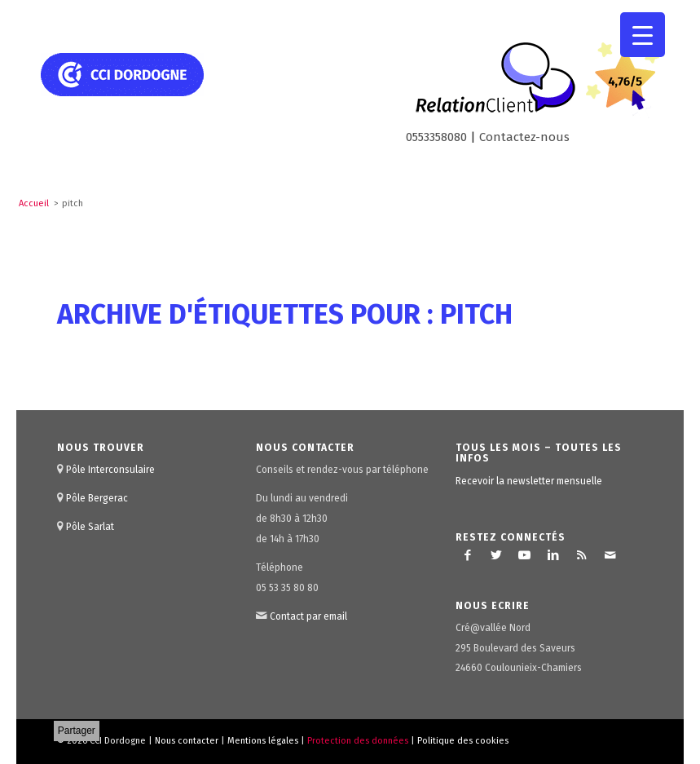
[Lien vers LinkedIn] (553, 555)
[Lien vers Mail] (610, 555)
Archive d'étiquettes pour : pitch (285, 314)
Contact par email (308, 616)
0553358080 (436, 137)
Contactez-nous (524, 137)
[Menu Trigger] (643, 35)
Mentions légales (263, 741)
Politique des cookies (463, 741)
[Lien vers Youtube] (525, 555)
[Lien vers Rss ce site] (582, 555)
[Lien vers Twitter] (496, 555)
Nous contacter (187, 741)
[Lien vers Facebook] (468, 555)
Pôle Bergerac (97, 498)
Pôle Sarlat (90, 527)
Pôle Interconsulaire (110, 470)
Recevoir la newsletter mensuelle (529, 481)
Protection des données (358, 741)
